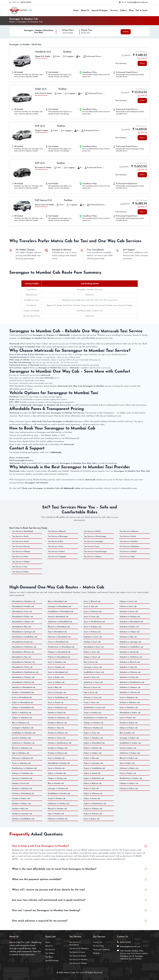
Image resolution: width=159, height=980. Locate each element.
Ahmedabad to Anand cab (22, 642)
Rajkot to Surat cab (92, 652)
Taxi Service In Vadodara (79, 948)
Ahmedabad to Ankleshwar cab (24, 647)
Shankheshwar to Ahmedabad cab (61, 647)
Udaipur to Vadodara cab (22, 718)
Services (114, 10)
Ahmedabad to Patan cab (22, 667)
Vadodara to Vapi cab (128, 667)
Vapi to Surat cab (91, 692)
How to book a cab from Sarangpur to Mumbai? (40, 846)
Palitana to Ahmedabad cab (59, 657)
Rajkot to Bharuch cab (93, 783)
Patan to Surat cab (91, 702)
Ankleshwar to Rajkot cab (130, 753)
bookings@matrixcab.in (24, 460)
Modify (126, 32)
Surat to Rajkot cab (56, 677)
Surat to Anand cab (56, 702)
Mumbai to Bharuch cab (57, 723)
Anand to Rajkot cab (128, 748)
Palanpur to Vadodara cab (22, 773)
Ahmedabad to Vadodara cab (24, 601)
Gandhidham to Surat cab (94, 672)
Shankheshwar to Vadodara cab (24, 768)
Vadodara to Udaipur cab (130, 632)
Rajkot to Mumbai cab (57, 773)
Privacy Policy (99, 946)
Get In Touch (142, 10)
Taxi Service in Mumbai (129, 541)
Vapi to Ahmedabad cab (57, 632)
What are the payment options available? (37, 879)
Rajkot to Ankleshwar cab (94, 778)
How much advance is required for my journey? (40, 921)
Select (142, 63)
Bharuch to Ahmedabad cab (59, 627)
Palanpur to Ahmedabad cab (59, 652)
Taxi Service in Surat (92, 547)
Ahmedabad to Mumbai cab (23, 606)
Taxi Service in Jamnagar (93, 541)
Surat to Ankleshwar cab (57, 708)
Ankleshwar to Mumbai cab (58, 804)
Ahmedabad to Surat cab (22, 611)
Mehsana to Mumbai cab (58, 819)
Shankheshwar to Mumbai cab (95, 718)
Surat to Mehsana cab (93, 611)
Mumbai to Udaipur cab (21, 804)
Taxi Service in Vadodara (129, 547)
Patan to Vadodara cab (21, 763)
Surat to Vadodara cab (57, 662)
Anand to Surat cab (91, 677)
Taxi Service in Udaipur (93, 557)
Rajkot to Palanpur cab (93, 809)
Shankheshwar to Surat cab (94, 708)
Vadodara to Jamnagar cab (130, 642)
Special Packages (100, 10)
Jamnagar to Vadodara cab (23, 728)
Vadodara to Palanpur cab (130, 687)
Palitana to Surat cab (128, 606)
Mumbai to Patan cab (57, 738)
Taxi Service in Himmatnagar (95, 536)
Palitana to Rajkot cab (129, 788)
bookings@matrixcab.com (138, 2)
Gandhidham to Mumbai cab (59, 793)
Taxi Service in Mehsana (129, 531)
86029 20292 (26, 2)
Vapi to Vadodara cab (21, 753)
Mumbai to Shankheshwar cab (60, 743)
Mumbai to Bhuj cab (20, 809)
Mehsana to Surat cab (93, 697)
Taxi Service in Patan (20, 557)
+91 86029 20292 (22, 458)
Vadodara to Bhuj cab (128, 637)
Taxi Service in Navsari (21, 547)
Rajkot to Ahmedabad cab (22, 702)
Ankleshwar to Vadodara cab (23, 743)
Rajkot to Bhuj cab (91, 758)
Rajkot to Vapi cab (91, 788)
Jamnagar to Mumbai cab (58, 788)
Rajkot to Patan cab (92, 798)
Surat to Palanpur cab (92, 627)
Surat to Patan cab (91, 617)
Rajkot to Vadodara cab (22, 713)
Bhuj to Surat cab (91, 662)
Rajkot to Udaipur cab (93, 753)
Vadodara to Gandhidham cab (131, 647)
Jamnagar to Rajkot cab (129, 738)
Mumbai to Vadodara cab (130, 702)
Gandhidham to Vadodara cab (24, 733)
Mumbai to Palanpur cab (58, 748)
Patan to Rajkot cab (128, 773)
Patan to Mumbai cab (92, 713)
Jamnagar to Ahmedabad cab (59, 606)
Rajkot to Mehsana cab (93, 793)
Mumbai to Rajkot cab (21, 798)
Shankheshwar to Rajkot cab (131, 778)
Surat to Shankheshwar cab (94, 622)
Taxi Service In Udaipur (78, 963)
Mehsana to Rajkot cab (129, 768)
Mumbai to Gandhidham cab (23, 819)
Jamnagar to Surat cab (93, 667)
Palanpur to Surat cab (128, 601)
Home (76, 10)
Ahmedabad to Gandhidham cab (25, 637)
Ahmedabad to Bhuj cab (21, 627)
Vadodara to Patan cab (129, 677)
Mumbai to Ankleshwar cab (58, 718)
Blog (131, 10)
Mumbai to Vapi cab (56, 728)
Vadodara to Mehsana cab (130, 672)
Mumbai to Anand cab (57, 713)
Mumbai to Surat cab (92, 642)
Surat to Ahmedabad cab (22, 697)
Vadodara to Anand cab (129, 652)
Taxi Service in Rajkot (56, 552)
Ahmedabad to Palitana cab (23, 682)
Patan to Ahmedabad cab (58, 642)
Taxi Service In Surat (77, 952)
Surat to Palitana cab (92, 632)
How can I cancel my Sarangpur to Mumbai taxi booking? (46, 911)
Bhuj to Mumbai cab (56, 783)
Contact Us (98, 942)
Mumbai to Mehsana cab (58, 733)
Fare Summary (121, 63)
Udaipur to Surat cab (92, 657)
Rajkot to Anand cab (92, 773)
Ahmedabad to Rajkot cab (22, 617)
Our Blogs (49, 957)
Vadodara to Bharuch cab (130, 662)
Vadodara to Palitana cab (130, 692)
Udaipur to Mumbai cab (57, 778)
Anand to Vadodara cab (21, 738)
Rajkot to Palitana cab (93, 814)
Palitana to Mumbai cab (93, 728)
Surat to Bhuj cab (55, 687)
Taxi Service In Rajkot (78, 956)
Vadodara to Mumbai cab (130, 617)
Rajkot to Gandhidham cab (94, 768)
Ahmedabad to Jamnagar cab (24, 632)
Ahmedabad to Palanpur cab (23, 677)
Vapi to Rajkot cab (127, 763)
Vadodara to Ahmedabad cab (24, 687)
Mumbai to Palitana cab (57, 753)
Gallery (123, 10)
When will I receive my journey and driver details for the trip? (48, 890)
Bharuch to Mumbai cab (57, 809)
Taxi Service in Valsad (128, 552)
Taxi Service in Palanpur (21, 552)
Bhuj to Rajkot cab (127, 733)
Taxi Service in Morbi (128, 536)
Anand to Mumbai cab (57, 798)
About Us (85, 10)
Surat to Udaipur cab (56, 682)
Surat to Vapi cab (91, 606)
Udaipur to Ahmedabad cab (23, 708)
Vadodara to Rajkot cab (129, 627)
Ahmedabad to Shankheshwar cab (25, 672)
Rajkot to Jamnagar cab (93, 763)
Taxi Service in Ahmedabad (22, 531)
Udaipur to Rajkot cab (128, 728)
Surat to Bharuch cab (92, 601)
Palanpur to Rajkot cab (129, 783)
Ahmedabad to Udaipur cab (23, 622)
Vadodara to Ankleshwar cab (131, 657)
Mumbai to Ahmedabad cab (23, 692)
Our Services (50, 949)
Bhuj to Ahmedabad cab (57, 601)
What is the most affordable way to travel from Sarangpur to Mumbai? (54, 869)
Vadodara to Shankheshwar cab (132, 682)
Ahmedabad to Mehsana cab (23, 662)
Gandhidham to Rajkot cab (130, 743)
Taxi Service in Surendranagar (95, 552)
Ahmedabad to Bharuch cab (23, 652)
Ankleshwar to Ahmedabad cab (60, 622)
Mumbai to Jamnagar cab (22, 814)
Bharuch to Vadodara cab (22, 748)
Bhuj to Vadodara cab (21, 723)
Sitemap (96, 953)
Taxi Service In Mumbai (78, 959)
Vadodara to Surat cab (93, 637)
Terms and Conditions (101, 949)
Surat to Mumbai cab (56, 667)
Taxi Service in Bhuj (55, 541)
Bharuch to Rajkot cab (129, 758)
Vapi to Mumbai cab (56, 814)
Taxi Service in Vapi (127, 557)
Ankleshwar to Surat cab (93, 682)
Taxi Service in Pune (56, 547)
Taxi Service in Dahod (92, 531)
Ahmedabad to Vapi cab (21, 657)
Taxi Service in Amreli (20, 536)
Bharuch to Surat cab (92, 687)
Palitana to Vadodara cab (22, 778)
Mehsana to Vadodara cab (22, 758)
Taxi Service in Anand (20, 541)
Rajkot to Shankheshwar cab (95, 804)
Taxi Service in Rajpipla (57, 557)
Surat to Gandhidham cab (58, 697)
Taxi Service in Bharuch (57, 531)
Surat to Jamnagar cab (57, 692)
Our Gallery (50, 953)
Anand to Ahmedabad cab (58, 617)
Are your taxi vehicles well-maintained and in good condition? (49, 900)
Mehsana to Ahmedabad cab (59, 637)
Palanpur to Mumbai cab (93, 723)
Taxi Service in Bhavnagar (58, 536)
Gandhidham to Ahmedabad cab (60, 611)
